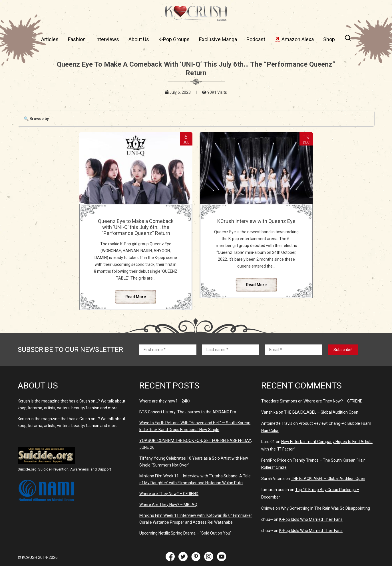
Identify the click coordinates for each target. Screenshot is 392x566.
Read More (136, 297)
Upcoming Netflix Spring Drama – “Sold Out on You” (185, 533)
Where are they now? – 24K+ (165, 401)
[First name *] (168, 350)
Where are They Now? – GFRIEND (169, 494)
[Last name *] (231, 350)
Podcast (256, 39)
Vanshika (270, 412)
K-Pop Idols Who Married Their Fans (311, 519)
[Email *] (294, 350)
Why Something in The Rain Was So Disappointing (325, 508)
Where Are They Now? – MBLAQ (168, 505)
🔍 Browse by (36, 119)
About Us (139, 39)
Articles (50, 39)
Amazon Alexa (294, 39)
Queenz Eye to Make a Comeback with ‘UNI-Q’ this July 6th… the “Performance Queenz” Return (136, 227)
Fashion (77, 39)
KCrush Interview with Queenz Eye (256, 221)
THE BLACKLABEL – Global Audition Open (321, 412)
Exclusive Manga (218, 39)
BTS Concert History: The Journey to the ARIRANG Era (188, 412)
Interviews (107, 39)
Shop (329, 39)
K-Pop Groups (174, 39)
